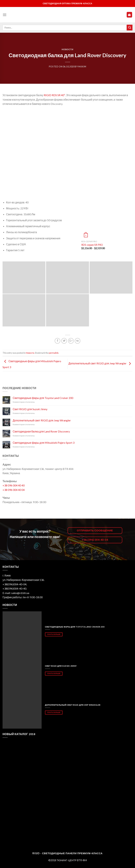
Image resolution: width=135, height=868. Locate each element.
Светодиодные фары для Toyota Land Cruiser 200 (43, 398)
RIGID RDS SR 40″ (54, 95)
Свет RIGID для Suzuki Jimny (30, 409)
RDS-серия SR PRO (92, 245)
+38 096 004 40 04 (14, 490)
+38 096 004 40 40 (14, 485)
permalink (54, 353)
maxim (82, 67)
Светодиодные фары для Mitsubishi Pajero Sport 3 (44, 443)
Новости (67, 49)
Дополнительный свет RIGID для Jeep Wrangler (100, 363)
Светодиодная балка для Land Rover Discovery (41, 431)
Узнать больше (54, 634)
